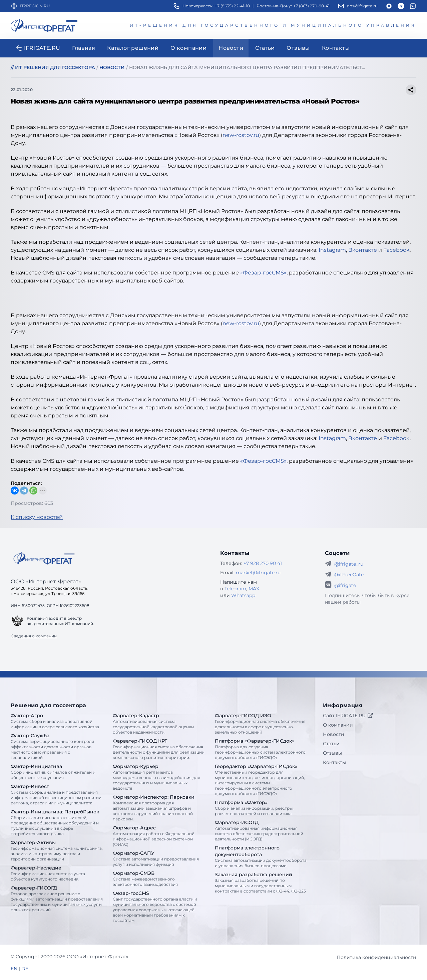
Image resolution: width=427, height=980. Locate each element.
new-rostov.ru (241, 135)
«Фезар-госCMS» (263, 273)
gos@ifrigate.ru (362, 6)
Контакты (334, 762)
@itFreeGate (349, 575)
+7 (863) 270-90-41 (311, 6)
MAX (254, 589)
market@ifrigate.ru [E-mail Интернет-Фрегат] (258, 573)
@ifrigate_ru (349, 564)
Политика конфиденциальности (376, 957)
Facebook (396, 250)
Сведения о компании (34, 636)
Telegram (235, 589)
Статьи (331, 744)
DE (25, 969)
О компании (338, 725)
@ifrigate (345, 585)
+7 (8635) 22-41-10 (232, 6)
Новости (334, 734)
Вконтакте (363, 250)
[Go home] (44, 558)
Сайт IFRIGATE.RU (348, 716)
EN (14, 969)
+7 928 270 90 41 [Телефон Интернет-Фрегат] (263, 563)
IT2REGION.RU (35, 6)
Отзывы (332, 753)
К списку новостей (37, 517)
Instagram (332, 250)
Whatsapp (243, 595)
